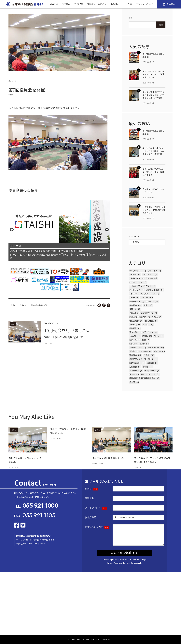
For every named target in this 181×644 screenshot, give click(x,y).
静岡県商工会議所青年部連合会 (142, 378)
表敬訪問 (150, 363)
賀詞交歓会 (134, 371)
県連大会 (157, 351)
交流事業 (144, 297)
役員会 (11, 95)
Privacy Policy (113, 563)
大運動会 (133, 324)
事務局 (132, 297)
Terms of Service (130, 563)
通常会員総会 (150, 371)
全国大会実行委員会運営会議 (141, 313)
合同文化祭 (149, 321)
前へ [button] (12, 230)
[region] (59, 230)
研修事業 (133, 355)
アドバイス (153, 271)
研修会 (146, 355)
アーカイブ (134, 236)
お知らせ (133, 274)
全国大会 (133, 309)
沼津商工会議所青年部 (39, 305)
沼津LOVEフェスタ (137, 344)
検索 (131, 18)
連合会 (132, 374)
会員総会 (133, 305)
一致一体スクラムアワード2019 (142, 294)
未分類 (145, 336)
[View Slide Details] (59, 222)
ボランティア (135, 290)
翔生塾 (151, 359)
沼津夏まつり (153, 347)
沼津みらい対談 (136, 347)
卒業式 (155, 317)
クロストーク (148, 274)
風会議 (132, 382)
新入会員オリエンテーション (141, 332)
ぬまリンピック (136, 282)
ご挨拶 (132, 278)
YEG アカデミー (136, 271)
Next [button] (107, 230)
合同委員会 (134, 321)
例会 (13, 324)
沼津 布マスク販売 (138, 340)
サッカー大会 (147, 278)
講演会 (145, 367)
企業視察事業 (135, 301)
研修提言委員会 (136, 359)
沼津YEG (23, 305)
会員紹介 (150, 301)
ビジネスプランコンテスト (140, 286)
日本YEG (133, 336)
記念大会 (133, 367)
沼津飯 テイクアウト (139, 351)
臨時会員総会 (135, 363)
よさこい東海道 (153, 290)
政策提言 (133, 328)
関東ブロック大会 (148, 374)
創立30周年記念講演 (138, 317)
